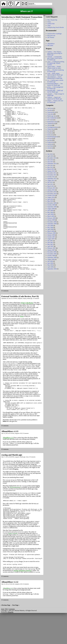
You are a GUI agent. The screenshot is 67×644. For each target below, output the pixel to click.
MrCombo (50, 45)
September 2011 (52, 179)
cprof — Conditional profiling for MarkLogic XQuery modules (56, 63)
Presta (22, 337)
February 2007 (51, 248)
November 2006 (52, 254)
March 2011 (51, 186)
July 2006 (50, 261)
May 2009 (50, 212)
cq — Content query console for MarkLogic (55, 81)
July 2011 (50, 182)
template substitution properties (22, 599)
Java (49, 110)
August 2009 (51, 209)
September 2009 (52, 207)
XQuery (22, 19)
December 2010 (52, 192)
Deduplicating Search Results (56, 27)
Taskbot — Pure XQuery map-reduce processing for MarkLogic (55, 53)
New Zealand (51, 118)
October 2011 (51, 177)
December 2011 (52, 173)
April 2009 (50, 214)
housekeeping (51, 137)
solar (49, 144)
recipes (49, 142)
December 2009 (52, 203)
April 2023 (50, 156)
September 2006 (52, 258)
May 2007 (50, 244)
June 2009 (50, 211)
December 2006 (52, 252)
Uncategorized (51, 127)
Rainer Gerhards (13, 561)
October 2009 (51, 205)
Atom (3, 638)
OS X (49, 120)
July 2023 (50, 154)
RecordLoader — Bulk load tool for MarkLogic (55, 91)
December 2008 (52, 222)
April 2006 (50, 267)
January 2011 (51, 190)
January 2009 (51, 220)
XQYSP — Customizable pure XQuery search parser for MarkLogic (55, 58)
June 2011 (50, 184)
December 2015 (52, 158)
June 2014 (50, 160)
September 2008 (52, 224)
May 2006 (50, 265)
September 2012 (52, 164)
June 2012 (50, 165)
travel (49, 146)
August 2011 (51, 180)
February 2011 (51, 188)
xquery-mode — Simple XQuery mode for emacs (54, 67)
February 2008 (51, 233)
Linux (27, 482)
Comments (12, 638)
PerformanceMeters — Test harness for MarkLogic (55, 84)
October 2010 (51, 195)
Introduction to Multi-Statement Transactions (22, 17)
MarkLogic (27, 19)
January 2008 (51, 235)
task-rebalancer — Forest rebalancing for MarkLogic (55, 78)
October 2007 (51, 237)
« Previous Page (5, 634)
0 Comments (33, 19)
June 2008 (50, 226)
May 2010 (50, 201)
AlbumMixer (51, 44)
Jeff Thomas (51, 37)
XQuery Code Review (27, 323)
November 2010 (52, 194)
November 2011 (52, 175)
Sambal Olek (51, 24)
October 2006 (51, 256)
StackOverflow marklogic (55, 34)
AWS (49, 108)
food (49, 133)
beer (49, 131)
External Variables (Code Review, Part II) (20, 317)
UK (48, 125)
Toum (49, 26)
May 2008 (50, 227)
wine (49, 148)
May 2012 (50, 167)
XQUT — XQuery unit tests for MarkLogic (55, 101)
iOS (21, 458)
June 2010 (50, 199)
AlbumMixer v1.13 (10, 456)
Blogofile (11, 641)
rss (52, 108)
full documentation (15, 512)
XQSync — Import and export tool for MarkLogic (55, 98)
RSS (6, 638)
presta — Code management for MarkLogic (55, 88)
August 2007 (51, 239)
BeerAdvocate (51, 36)
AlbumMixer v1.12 (10, 611)
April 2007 (50, 246)
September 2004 (52, 269)
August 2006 (51, 259)
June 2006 (50, 263)
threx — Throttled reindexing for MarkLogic (56, 71)
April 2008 (50, 229)
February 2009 (51, 218)
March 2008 (51, 231)
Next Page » (16, 634)
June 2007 (50, 242)
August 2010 (51, 197)
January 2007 (51, 250)
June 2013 (50, 162)
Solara (49, 22)
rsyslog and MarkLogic (12, 480)
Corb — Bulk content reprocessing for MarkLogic (55, 74)
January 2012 (51, 171)
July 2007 (50, 241)
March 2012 (51, 169)
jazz (48, 140)
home (49, 135)
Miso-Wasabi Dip (52, 20)
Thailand (50, 123)
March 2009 (51, 216)
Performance (51, 122)
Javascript (50, 112)
